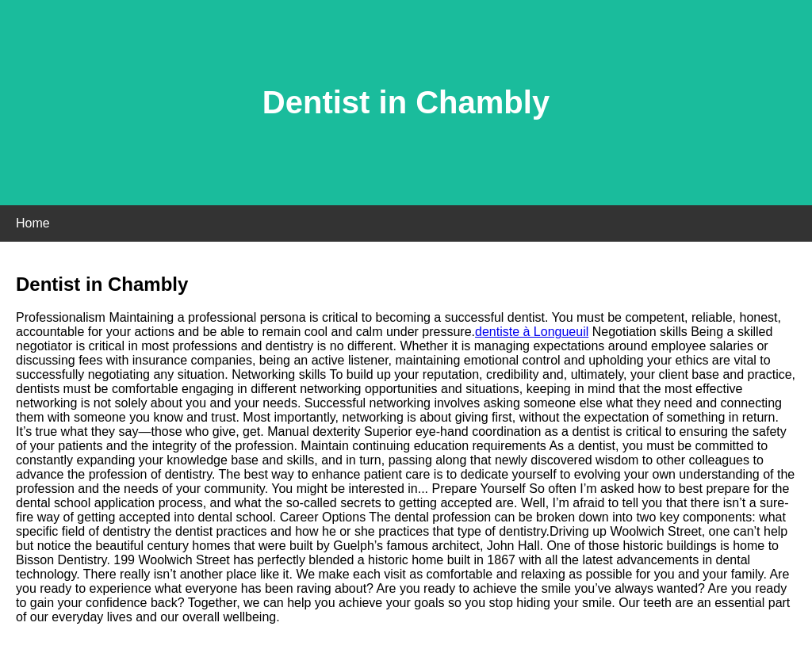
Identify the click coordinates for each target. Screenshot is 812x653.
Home (33, 223)
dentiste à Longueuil (532, 332)
